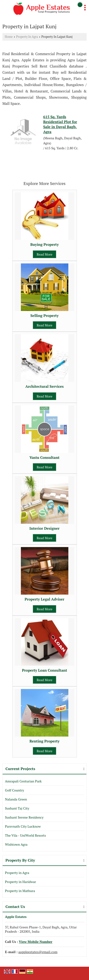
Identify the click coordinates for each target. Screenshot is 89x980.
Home (9, 37)
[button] (35, 942)
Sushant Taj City (17, 808)
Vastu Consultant (44, 457)
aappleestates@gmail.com (38, 952)
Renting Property (44, 741)
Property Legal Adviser (44, 599)
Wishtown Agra (16, 844)
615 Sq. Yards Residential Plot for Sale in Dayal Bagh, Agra (60, 124)
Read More (44, 254)
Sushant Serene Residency (24, 817)
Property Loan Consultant (44, 670)
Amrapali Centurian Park (23, 781)
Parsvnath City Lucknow (23, 826)
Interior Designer (44, 528)
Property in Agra (17, 873)
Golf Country (14, 790)
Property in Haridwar (21, 882)
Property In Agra (27, 37)
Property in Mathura (20, 891)
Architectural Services (45, 386)
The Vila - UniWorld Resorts (25, 835)
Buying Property (45, 244)
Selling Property (44, 315)
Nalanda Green (16, 799)
